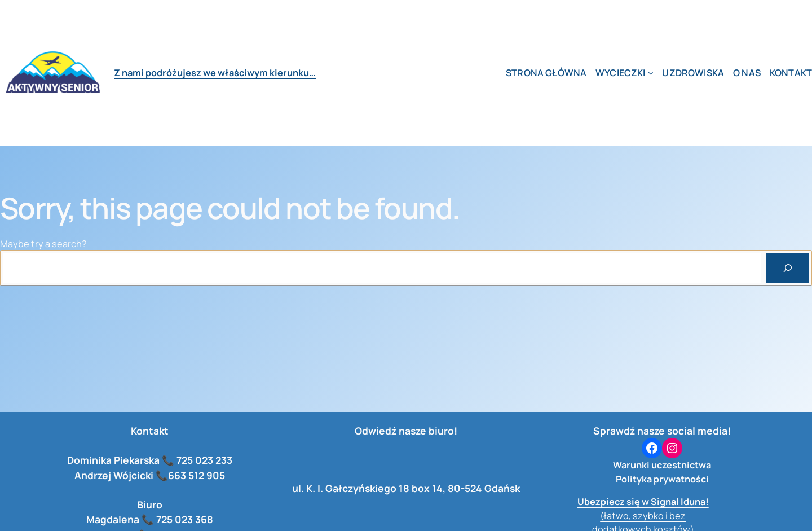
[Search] (787, 268)
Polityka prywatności (662, 479)
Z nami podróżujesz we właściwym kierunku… (215, 73)
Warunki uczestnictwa (662, 465)
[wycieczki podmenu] (651, 73)
